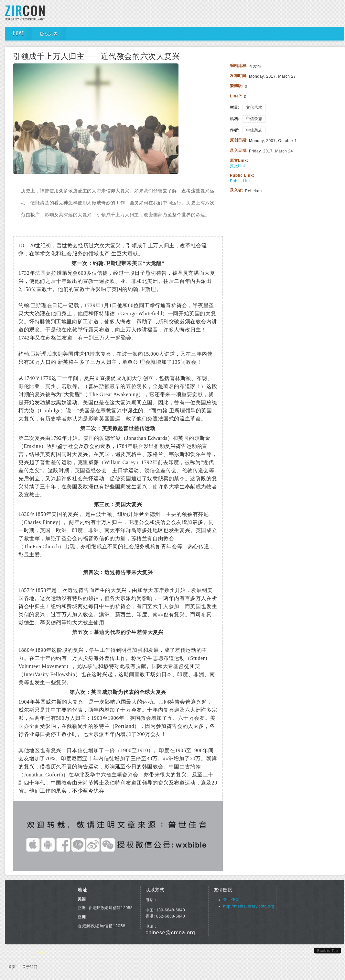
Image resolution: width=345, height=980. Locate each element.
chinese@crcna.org (170, 933)
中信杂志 (254, 119)
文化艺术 (254, 107)
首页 (12, 967)
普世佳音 (231, 900)
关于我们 (30, 967)
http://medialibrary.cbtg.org (249, 906)
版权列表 (49, 33)
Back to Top (328, 951)
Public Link (240, 181)
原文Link (238, 166)
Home (18, 33)
